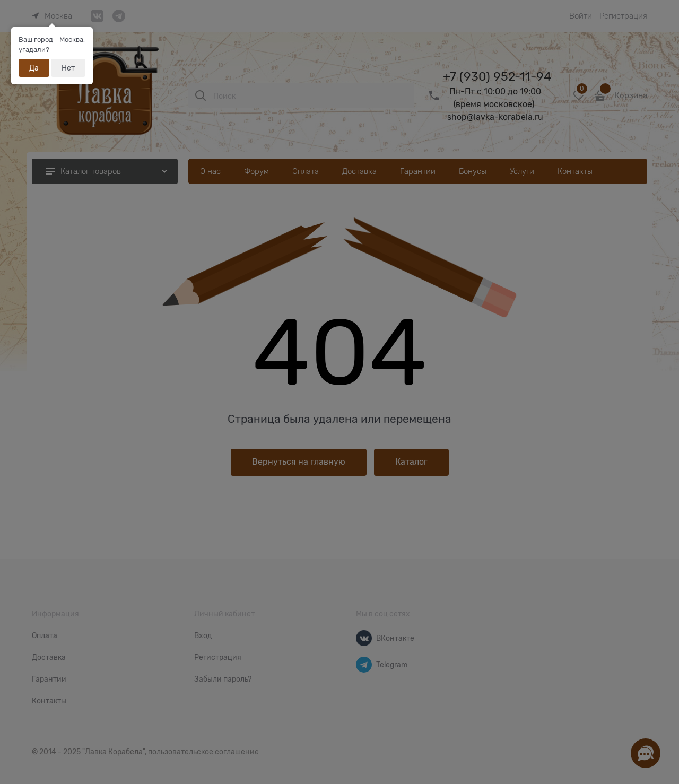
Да (34, 68)
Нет (68, 68)
